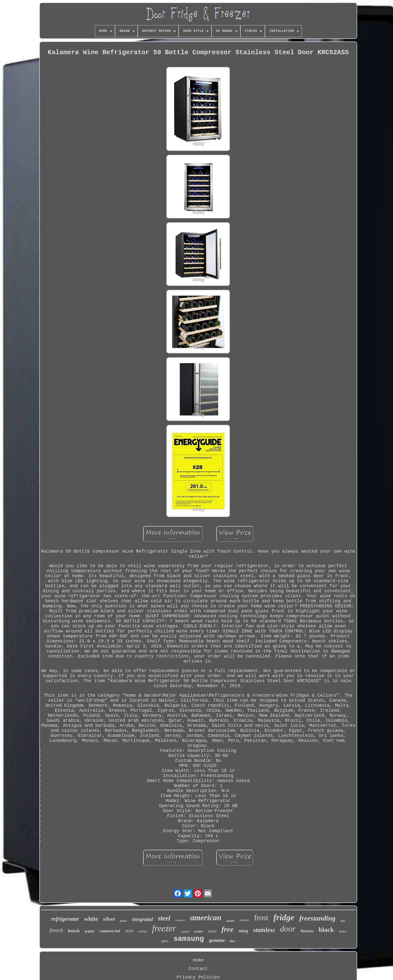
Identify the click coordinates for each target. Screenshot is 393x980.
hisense (307, 931)
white (91, 919)
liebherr (244, 920)
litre (233, 941)
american (206, 918)
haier (343, 931)
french (56, 930)
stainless (264, 930)
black (326, 930)
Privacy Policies (198, 977)
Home (198, 960)
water (89, 931)
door (288, 929)
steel (164, 918)
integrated (142, 919)
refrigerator (65, 919)
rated (212, 931)
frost (261, 918)
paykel (185, 932)
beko (343, 921)
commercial (110, 931)
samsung (189, 939)
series (143, 931)
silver (109, 919)
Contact (198, 969)
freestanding (317, 918)
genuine (217, 940)
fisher (124, 921)
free (227, 929)
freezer (164, 928)
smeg (243, 931)
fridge (284, 917)
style (129, 931)
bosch (74, 931)
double (230, 921)
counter (180, 920)
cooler (199, 931)
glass (165, 941)
